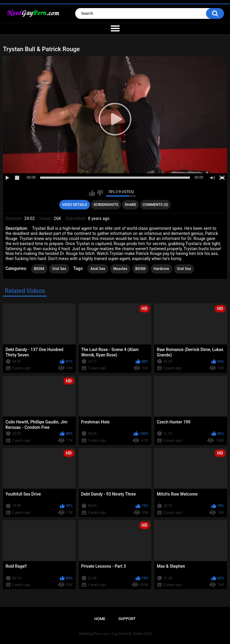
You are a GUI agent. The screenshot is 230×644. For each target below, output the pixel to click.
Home (100, 619)
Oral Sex (59, 269)
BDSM (39, 269)
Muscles (120, 269)
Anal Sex (98, 269)
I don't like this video (100, 193)
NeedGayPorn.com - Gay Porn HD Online (111, 634)
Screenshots (106, 205)
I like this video (92, 193)
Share (131, 205)
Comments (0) (155, 205)
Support (127, 619)
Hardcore (161, 269)
